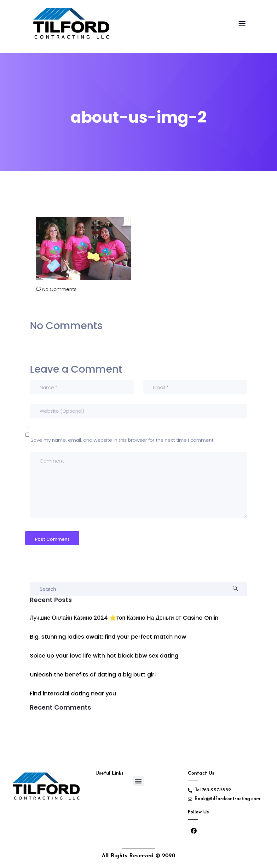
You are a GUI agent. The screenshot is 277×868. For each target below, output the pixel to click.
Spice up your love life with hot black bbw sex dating (104, 655)
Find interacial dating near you (73, 693)
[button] (138, 781)
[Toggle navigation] (242, 27)
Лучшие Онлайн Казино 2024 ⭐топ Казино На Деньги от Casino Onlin (124, 618)
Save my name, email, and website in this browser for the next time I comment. (123, 440)
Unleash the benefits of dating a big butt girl (93, 674)
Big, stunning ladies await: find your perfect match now (108, 637)
